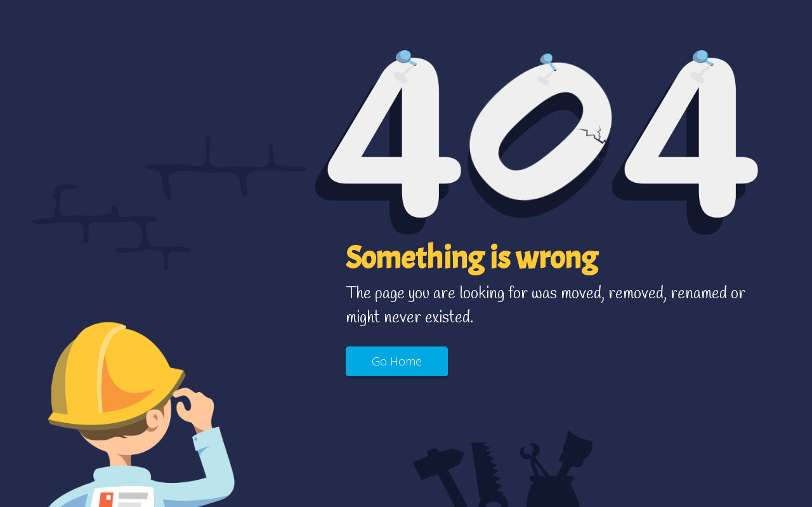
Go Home (397, 361)
